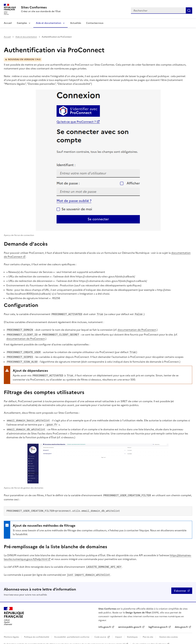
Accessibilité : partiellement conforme (72, 633)
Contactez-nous (95, 23)
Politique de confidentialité (37, 633)
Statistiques (133, 633)
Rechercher (189, 11)
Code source (101, 633)
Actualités (76, 23)
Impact (119, 633)
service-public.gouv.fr (130, 623)
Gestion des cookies (169, 633)
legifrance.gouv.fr (158, 623)
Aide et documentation (49, 23)
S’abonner (180, 587)
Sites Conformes (159, 640)
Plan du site (148, 633)
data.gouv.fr (181, 623)
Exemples (22, 23)
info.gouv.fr (105, 623)
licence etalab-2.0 (117, 640)
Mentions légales (12, 633)
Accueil (8, 23)
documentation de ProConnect (137, 329)
